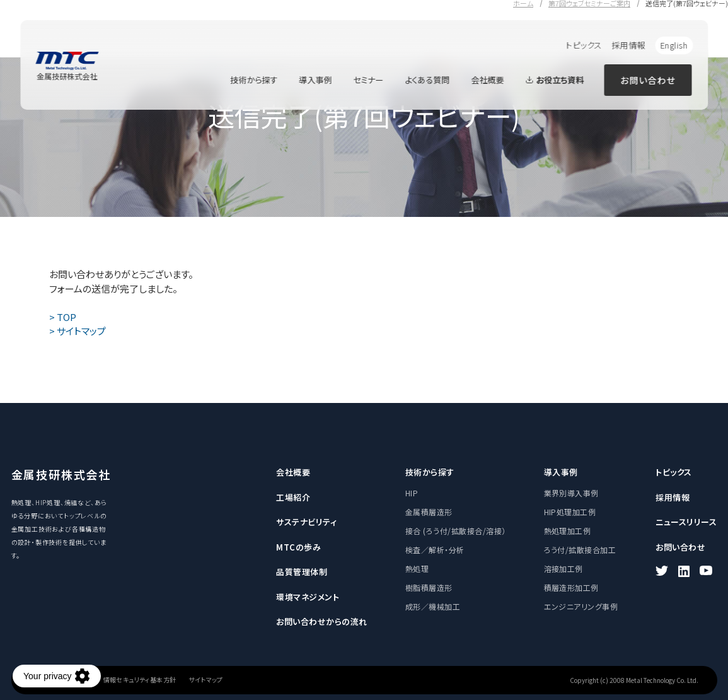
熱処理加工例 (568, 531)
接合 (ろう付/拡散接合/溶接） (456, 531)
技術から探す (254, 80)
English (674, 45)
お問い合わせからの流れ (322, 621)
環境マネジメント (308, 597)
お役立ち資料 (554, 80)
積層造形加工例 (571, 587)
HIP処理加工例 (570, 512)
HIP (412, 493)
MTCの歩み (298, 547)
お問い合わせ (648, 80)
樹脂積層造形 (429, 587)
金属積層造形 (429, 512)
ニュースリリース (686, 522)
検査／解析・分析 (435, 550)
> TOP (63, 317)
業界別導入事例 (571, 493)
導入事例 (315, 80)
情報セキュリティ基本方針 (140, 680)
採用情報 (628, 45)
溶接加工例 (563, 569)
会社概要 (487, 80)
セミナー (368, 80)
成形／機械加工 (433, 606)
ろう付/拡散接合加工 (580, 550)
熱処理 (417, 569)
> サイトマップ (78, 331)
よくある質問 (427, 80)
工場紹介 (293, 497)
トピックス (584, 45)
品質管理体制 (302, 572)
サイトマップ (205, 680)
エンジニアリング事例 (581, 606)
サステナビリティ (306, 522)
